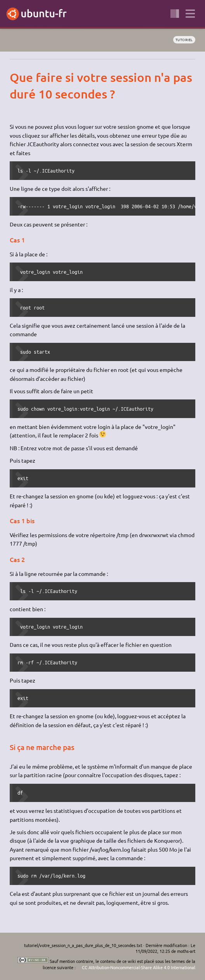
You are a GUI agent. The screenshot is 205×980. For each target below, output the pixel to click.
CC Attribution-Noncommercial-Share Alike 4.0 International (139, 967)
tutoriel (184, 40)
